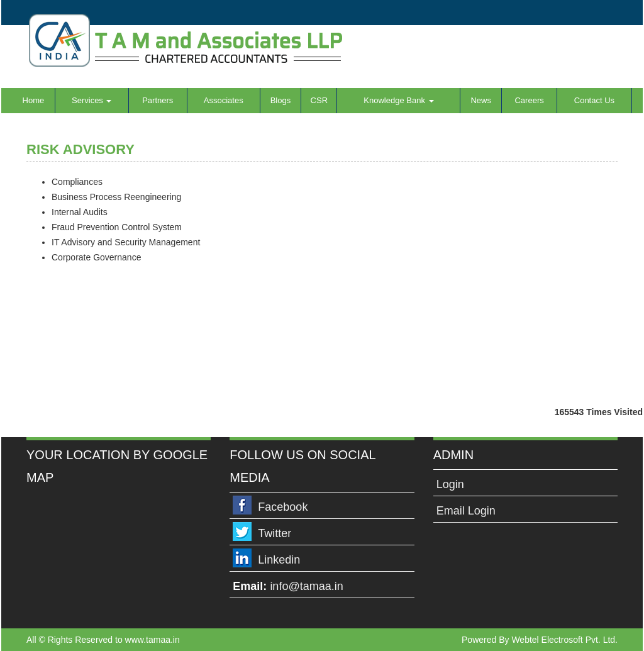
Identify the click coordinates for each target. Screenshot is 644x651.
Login (450, 484)
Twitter (275, 533)
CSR (319, 100)
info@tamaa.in (306, 586)
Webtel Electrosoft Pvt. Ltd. (564, 640)
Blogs (281, 100)
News (481, 100)
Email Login (466, 511)
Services (92, 100)
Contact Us (594, 100)
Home (34, 100)
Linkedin (279, 560)
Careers (529, 100)
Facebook (283, 507)
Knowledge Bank (398, 100)
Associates (224, 100)
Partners (158, 100)
